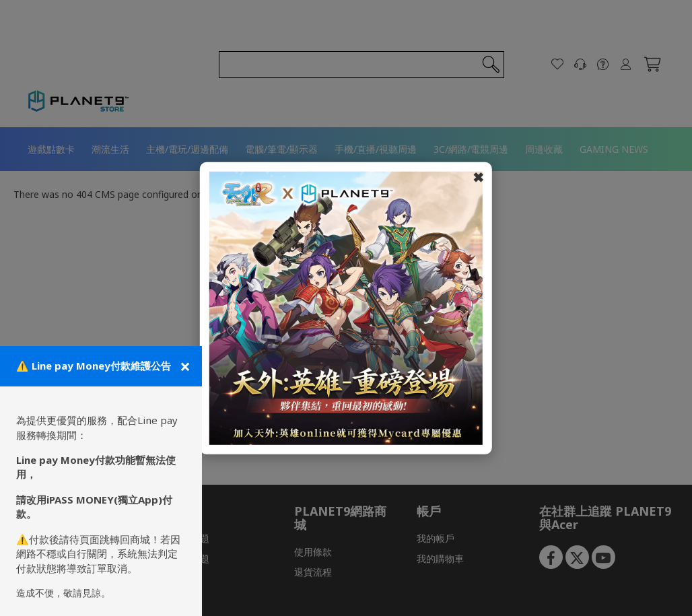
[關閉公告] (184, 366)
